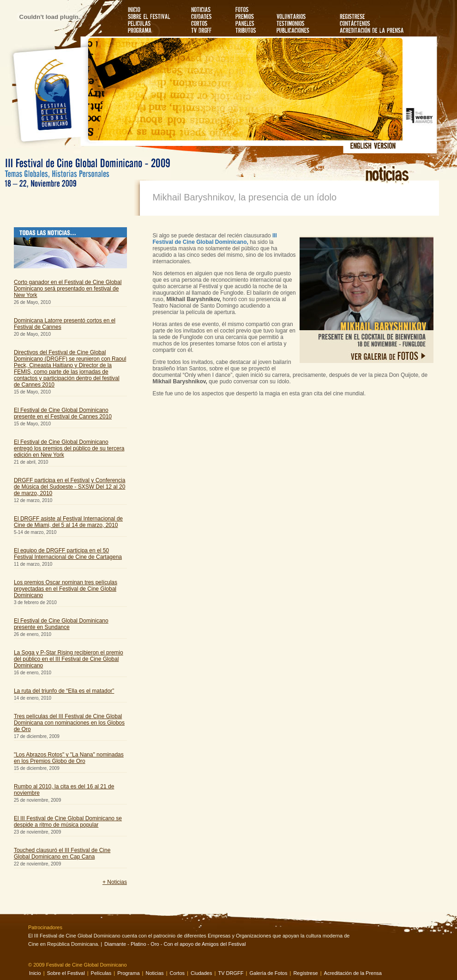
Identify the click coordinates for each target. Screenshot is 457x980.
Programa (129, 973)
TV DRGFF (231, 973)
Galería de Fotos (268, 973)
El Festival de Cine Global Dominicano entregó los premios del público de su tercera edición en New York (69, 448)
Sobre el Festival (66, 973)
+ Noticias (115, 882)
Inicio (35, 973)
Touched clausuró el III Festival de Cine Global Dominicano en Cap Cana (62, 853)
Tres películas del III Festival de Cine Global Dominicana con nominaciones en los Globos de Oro (69, 723)
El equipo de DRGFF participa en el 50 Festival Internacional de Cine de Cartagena (68, 554)
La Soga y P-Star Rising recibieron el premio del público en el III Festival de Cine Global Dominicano (69, 659)
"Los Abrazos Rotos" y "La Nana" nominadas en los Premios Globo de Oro (69, 758)
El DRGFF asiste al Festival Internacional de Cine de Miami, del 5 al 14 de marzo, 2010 (68, 522)
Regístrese (305, 973)
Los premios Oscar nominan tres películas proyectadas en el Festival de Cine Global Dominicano (66, 589)
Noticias (155, 973)
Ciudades (201, 973)
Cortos (177, 973)
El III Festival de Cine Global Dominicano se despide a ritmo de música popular (68, 822)
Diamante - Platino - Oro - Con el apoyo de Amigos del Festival (175, 944)
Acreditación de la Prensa (353, 973)
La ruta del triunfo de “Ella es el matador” (64, 691)
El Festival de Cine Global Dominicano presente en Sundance (61, 624)
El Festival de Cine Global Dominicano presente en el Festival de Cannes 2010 (63, 413)
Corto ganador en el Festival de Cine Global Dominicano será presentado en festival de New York (68, 289)
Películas (101, 973)
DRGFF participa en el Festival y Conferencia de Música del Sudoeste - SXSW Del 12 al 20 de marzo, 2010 (69, 487)
